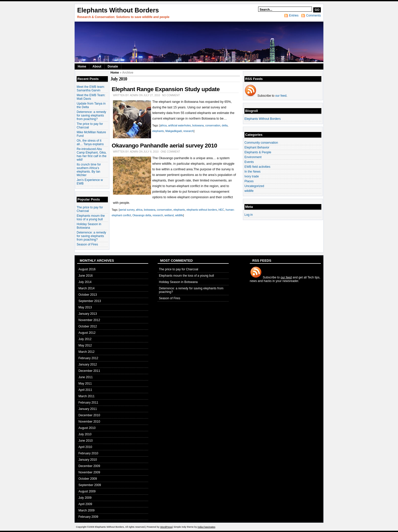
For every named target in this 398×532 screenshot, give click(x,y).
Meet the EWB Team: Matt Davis (91, 97)
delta (225, 125)
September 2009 (90, 485)
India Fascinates (206, 527)
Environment (253, 157)
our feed (281, 96)
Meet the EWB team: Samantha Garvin (91, 89)
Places (249, 181)
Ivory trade (252, 176)
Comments (313, 15)
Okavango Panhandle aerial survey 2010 (164, 145)
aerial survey (127, 210)
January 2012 (88, 364)
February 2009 (88, 517)
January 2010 (88, 460)
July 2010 (85, 434)
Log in (249, 215)
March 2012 (86, 352)
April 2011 (85, 390)
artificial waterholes (179, 125)
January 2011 (88, 409)
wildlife (179, 215)
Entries (294, 15)
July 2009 (85, 498)
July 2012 (85, 339)
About (97, 66)
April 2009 (85, 504)
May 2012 (85, 345)
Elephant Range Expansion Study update (166, 89)
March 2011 (86, 396)
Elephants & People (258, 152)
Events (249, 162)
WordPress (166, 527)
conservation (213, 125)
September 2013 (90, 301)
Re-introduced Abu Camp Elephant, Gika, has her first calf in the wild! (92, 154)
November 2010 (89, 422)
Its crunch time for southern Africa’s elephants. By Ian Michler (89, 170)
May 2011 (85, 384)
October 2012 (88, 326)
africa (163, 125)
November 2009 (89, 472)
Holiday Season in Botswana (89, 226)
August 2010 (87, 428)
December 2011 (89, 371)
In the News (252, 172)
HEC (221, 210)
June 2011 (86, 377)
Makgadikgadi (173, 131)
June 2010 (86, 441)
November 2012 (89, 320)
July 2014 (85, 282)
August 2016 (87, 269)
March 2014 (86, 288)
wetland (169, 215)
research (188, 131)
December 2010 (89, 415)
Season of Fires (87, 244)
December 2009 (89, 466)
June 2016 (86, 276)
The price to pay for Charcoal (179, 269)
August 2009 (87, 491)
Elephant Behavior (257, 147)
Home (82, 66)
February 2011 (88, 403)
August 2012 (87, 333)
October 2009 (88, 479)
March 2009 (86, 510)
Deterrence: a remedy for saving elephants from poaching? (91, 115)
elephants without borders (202, 210)
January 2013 (88, 314)
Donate (113, 66)
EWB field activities (257, 167)
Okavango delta (142, 215)
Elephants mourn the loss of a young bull (91, 218)
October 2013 (88, 295)
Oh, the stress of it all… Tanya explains (90, 142)
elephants (158, 131)
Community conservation (261, 143)
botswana (198, 125)
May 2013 (85, 307)
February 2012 (88, 358)
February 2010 (88, 453)
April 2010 (85, 447)
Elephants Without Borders (118, 10)
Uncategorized (254, 186)
